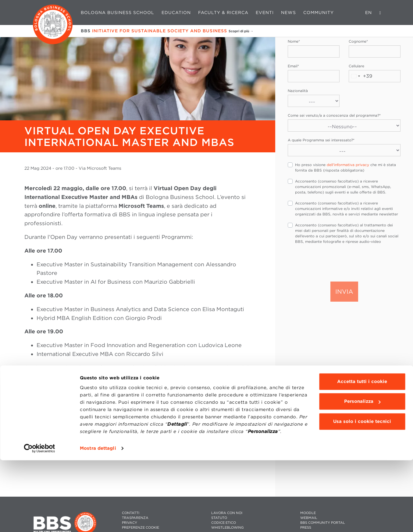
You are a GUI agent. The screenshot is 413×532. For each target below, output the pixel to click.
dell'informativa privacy (348, 165)
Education (176, 12)
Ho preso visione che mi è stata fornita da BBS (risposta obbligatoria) (345, 167)
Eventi (265, 12)
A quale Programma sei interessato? (321, 140)
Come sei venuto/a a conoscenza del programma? (334, 115)
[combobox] (361, 76)
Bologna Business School (117, 12)
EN (368, 12)
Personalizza (362, 473)
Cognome (358, 41)
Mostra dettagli (98, 520)
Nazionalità (298, 91)
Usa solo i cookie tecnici (362, 493)
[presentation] (334, 262)
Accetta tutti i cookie (362, 453)
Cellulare (356, 66)
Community (319, 12)
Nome (294, 41)
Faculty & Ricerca (223, 12)
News (288, 12)
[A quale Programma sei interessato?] (344, 150)
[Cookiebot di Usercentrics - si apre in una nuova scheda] (39, 520)
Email (293, 66)
